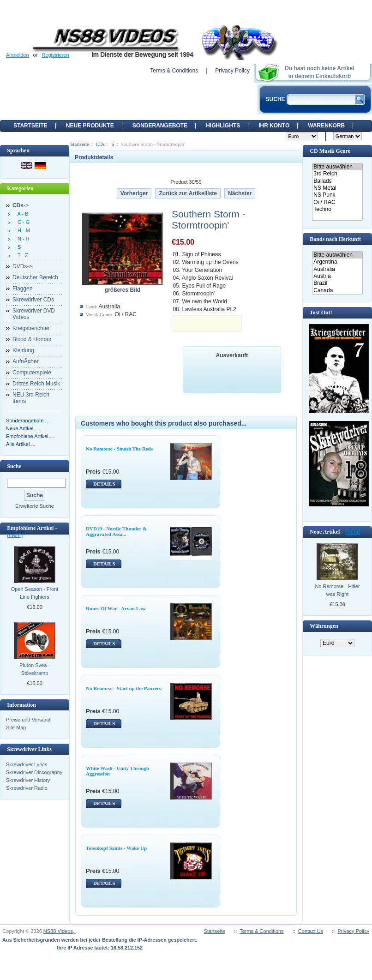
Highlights (223, 126)
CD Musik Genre (330, 151)
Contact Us (311, 931)
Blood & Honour (32, 339)
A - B (21, 214)
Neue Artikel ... (23, 428)
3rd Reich (337, 174)
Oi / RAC (337, 202)
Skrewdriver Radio (27, 788)
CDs (100, 144)
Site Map (16, 727)
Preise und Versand (28, 720)
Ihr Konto (274, 126)
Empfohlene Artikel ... (30, 436)
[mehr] (15, 535)
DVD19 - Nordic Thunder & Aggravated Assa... (116, 531)
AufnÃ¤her (26, 361)
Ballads (337, 181)
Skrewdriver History (28, 780)
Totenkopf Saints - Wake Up (116, 848)
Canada (337, 291)
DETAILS (104, 484)
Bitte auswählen (337, 167)
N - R (22, 239)
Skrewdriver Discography (34, 772)
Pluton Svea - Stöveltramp (35, 669)
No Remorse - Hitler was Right (337, 590)
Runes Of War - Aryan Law (116, 608)
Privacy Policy (232, 71)
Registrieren (55, 55)
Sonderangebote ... (28, 421)
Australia (337, 269)
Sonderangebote (160, 126)
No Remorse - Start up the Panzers (123, 688)
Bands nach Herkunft (335, 239)
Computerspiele (32, 373)
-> (21, 205)
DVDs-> (22, 266)
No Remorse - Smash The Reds (119, 449)
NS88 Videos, (60, 931)
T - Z (21, 255)
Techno (337, 209)
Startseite (30, 126)
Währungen (324, 626)
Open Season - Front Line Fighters (35, 593)
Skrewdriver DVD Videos (34, 314)
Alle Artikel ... (21, 444)
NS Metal (337, 188)
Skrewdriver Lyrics (27, 764)
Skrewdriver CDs (33, 300)
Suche (14, 466)
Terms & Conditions (174, 71)
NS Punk (337, 195)
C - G (22, 222)
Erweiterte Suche (35, 506)
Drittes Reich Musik (36, 384)
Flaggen (22, 289)
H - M (22, 230)
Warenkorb (326, 126)
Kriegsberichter (31, 328)
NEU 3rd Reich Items (31, 398)
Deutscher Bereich (35, 277)
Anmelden (18, 55)
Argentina (337, 262)
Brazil (337, 283)
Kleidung (23, 350)
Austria (337, 276)
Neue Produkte (90, 126)
